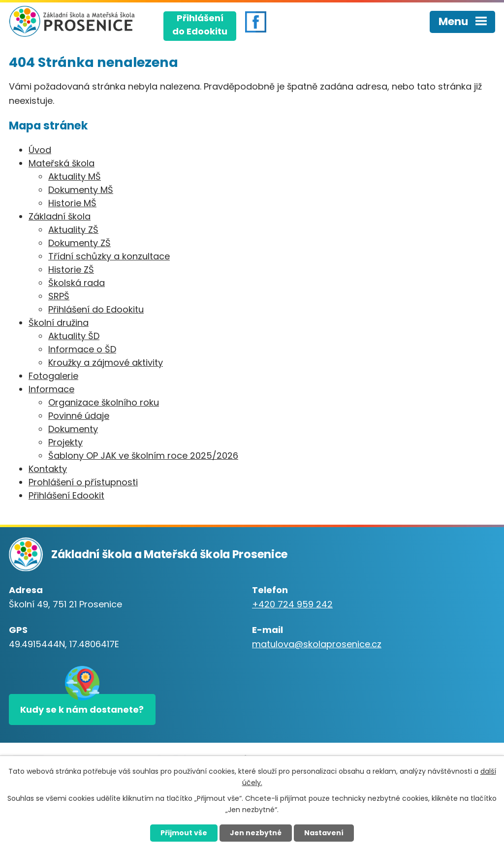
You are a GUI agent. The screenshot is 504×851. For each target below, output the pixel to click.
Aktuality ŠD (74, 336)
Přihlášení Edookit (66, 495)
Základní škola (60, 216)
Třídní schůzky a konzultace (109, 256)
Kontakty (48, 469)
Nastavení (324, 833)
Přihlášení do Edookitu (96, 309)
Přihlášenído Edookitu (200, 25)
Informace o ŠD (82, 349)
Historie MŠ (72, 203)
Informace (51, 389)
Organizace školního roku (104, 402)
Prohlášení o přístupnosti (83, 482)
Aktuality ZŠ (73, 230)
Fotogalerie (53, 376)
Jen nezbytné (256, 833)
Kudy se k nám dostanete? (82, 709)
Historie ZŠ (71, 269)
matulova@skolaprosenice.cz (317, 644)
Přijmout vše (184, 833)
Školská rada (77, 283)
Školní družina (59, 323)
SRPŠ (59, 296)
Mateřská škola (62, 163)
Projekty (65, 442)
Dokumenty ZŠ (79, 243)
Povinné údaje (79, 416)
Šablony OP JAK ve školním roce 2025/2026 (143, 456)
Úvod (40, 150)
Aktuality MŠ (75, 176)
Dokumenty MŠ (81, 190)
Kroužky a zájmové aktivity (106, 362)
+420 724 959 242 (292, 604)
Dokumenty (73, 429)
